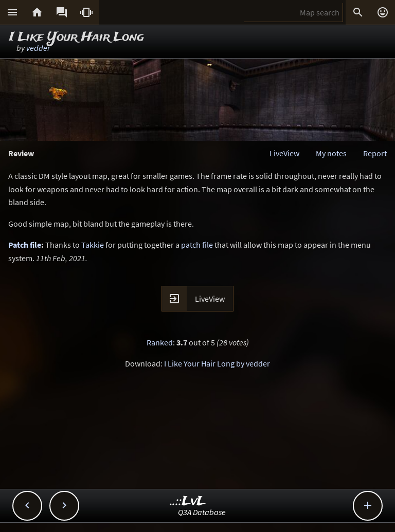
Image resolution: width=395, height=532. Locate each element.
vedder (38, 48)
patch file (197, 245)
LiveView (284, 153)
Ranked (160, 342)
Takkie (93, 245)
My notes (331, 153)
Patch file (25, 245)
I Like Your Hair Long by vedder (217, 363)
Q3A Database (202, 512)
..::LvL (188, 501)
